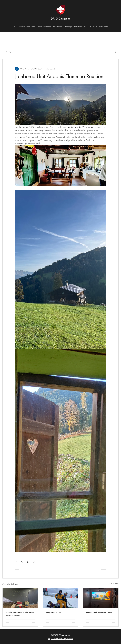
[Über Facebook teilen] (16, 562)
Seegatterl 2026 (53, 613)
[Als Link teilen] (34, 562)
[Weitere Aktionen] (105, 69)
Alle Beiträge (7, 52)
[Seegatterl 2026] (61, 598)
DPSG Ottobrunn (61, 19)
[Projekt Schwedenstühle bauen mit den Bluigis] (20, 598)
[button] (115, 52)
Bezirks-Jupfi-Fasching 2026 (99, 613)
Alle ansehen (114, 583)
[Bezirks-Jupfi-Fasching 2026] (101, 598)
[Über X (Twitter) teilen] (22, 562)
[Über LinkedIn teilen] (28, 562)
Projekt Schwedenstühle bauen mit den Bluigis (20, 614)
